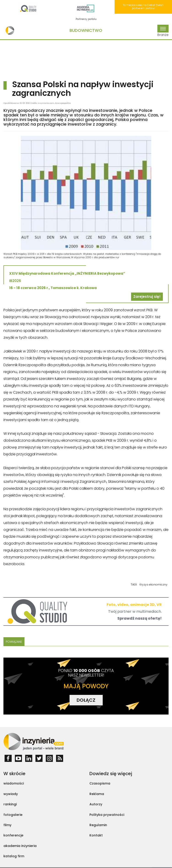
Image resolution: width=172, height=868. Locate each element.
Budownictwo (86, 30)
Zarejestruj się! (147, 297)
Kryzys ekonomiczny (153, 584)
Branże (163, 31)
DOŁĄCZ (86, 700)
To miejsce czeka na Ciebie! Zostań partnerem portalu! (143, 7)
